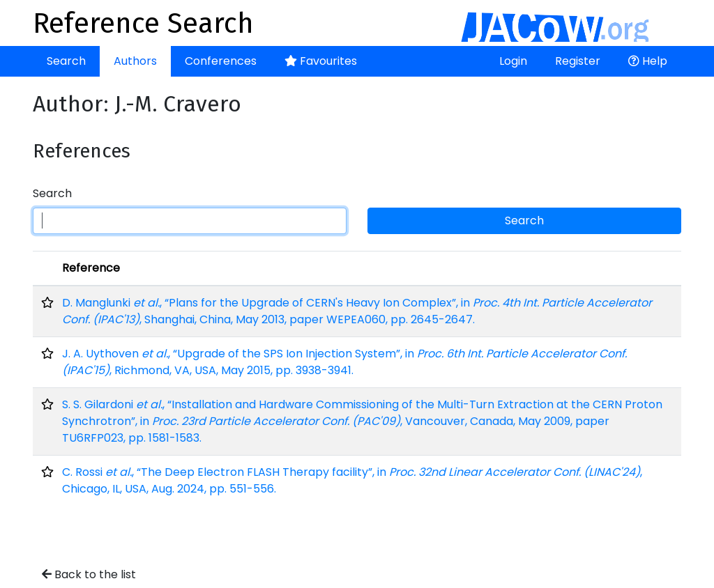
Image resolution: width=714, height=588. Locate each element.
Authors (135, 61)
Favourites (321, 61)
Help (648, 61)
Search (66, 61)
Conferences (221, 61)
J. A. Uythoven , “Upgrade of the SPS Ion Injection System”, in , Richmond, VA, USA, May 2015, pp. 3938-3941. (344, 362)
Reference (91, 268)
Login (513, 61)
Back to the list (89, 574)
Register (578, 61)
